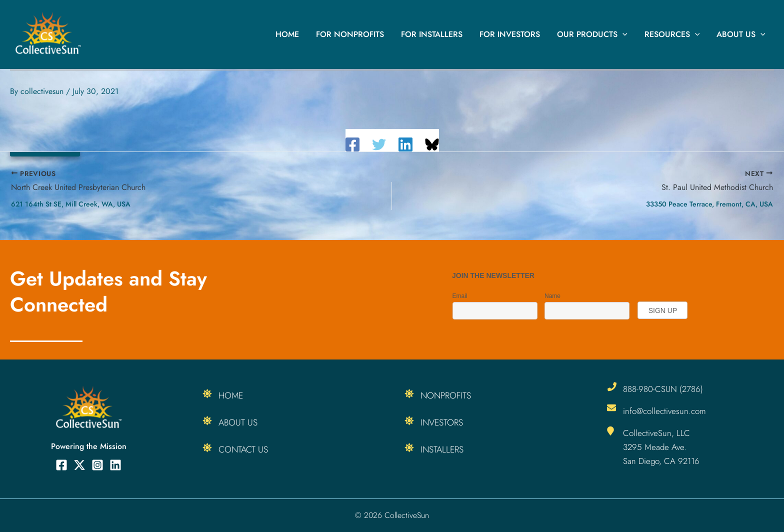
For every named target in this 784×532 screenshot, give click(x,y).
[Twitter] (379, 144)
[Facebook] (352, 144)
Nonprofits (446, 395)
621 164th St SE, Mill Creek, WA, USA (71, 204)
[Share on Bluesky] (432, 144)
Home (294, 34)
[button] (625, 34)
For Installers (436, 34)
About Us (741, 34)
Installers (442, 449)
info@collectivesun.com (664, 411)
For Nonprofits (355, 34)
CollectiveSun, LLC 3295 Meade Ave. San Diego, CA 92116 (661, 447)
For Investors (513, 34)
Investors (442, 422)
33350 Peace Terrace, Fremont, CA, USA (709, 204)
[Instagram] (97, 465)
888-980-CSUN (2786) (663, 389)
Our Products (595, 34)
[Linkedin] (405, 144)
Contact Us (243, 449)
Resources (674, 34)
